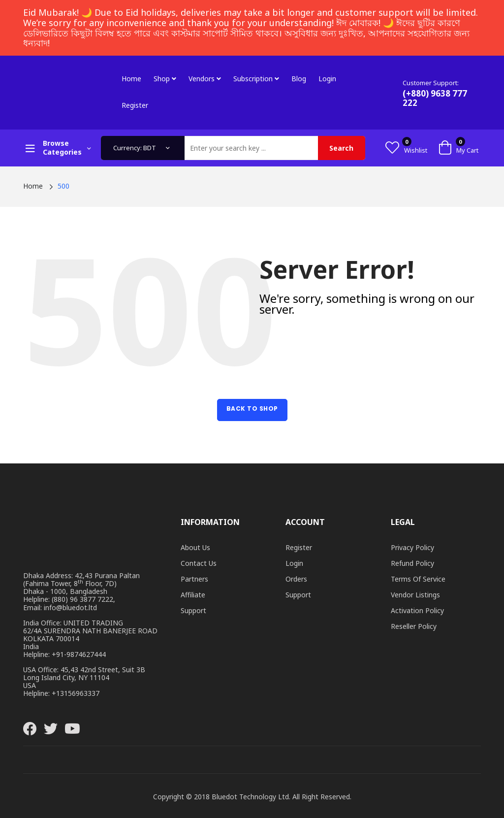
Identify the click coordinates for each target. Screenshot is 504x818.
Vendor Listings (415, 595)
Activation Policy (417, 610)
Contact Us (199, 563)
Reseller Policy (414, 626)
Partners (194, 579)
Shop (165, 79)
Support (193, 610)
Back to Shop (252, 409)
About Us (195, 547)
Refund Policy (412, 563)
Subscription (256, 79)
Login (327, 79)
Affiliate (193, 595)
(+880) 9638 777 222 (435, 98)
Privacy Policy (412, 547)
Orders (296, 579)
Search (341, 148)
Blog (299, 79)
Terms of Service (418, 579)
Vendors (205, 79)
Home (131, 79)
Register (135, 105)
